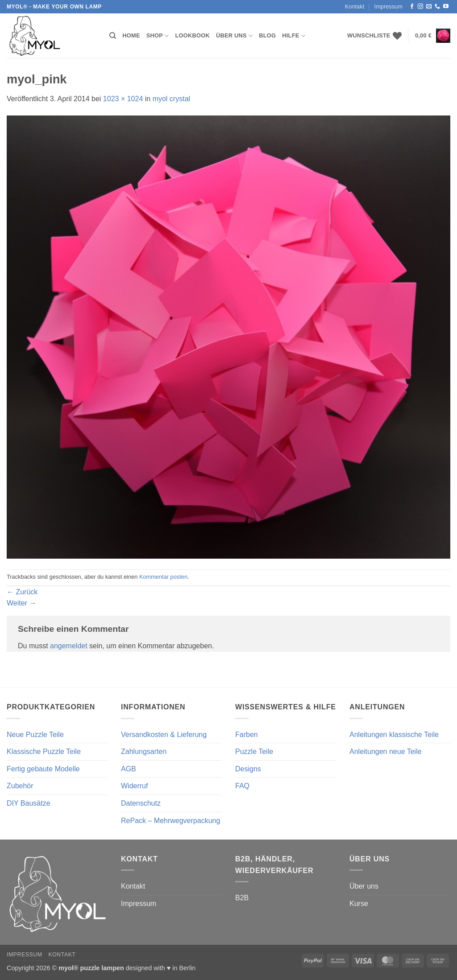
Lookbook (193, 35)
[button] (433, 36)
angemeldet (69, 646)
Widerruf (134, 786)
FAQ (242, 786)
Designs (248, 769)
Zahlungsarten (144, 751)
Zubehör (20, 786)
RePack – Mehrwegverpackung (170, 821)
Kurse (359, 904)
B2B (242, 898)
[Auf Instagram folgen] (420, 7)
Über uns (234, 36)
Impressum (388, 6)
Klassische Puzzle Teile (44, 751)
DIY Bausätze (29, 803)
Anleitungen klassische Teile (394, 735)
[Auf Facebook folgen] (412, 7)
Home (131, 35)
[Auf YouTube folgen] (446, 7)
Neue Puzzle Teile (35, 735)
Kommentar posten (163, 577)
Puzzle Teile (254, 751)
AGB (129, 769)
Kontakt (355, 6)
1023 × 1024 (123, 99)
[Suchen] (113, 36)
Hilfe (294, 36)
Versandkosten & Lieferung (164, 735)
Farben (247, 735)
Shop (158, 36)
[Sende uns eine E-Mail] (429, 7)
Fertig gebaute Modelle (43, 769)
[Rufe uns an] (437, 7)
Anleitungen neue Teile (386, 751)
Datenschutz (141, 803)
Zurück (22, 592)
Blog (267, 35)
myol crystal (171, 99)
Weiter (21, 603)
